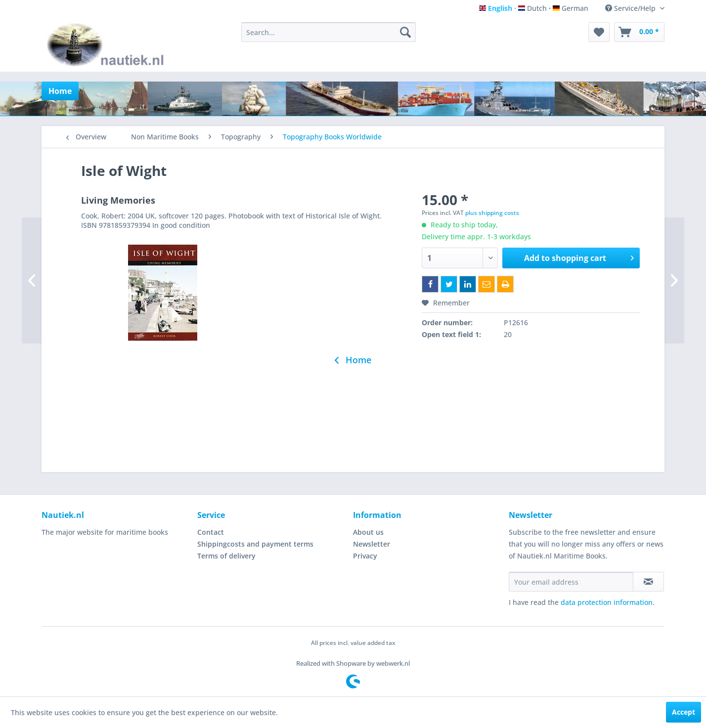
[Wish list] (599, 32)
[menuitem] (329, 32)
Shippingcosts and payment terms (255, 544)
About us (368, 532)
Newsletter (372, 544)
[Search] (405, 32)
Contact (211, 532)
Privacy (365, 556)
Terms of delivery (226, 556)
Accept (684, 712)
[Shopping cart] (639, 32)
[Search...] (329, 32)
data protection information (607, 602)
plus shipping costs (492, 213)
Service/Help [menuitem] (631, 8)
